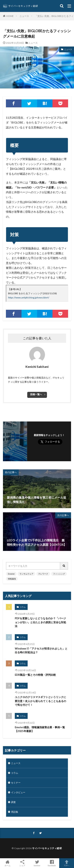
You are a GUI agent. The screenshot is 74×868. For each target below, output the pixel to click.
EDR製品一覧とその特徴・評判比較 (35, 675)
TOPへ (67, 863)
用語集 (15, 812)
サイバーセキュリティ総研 (47, 848)
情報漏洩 (12, 579)
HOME (10, 16)
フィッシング (59, 574)
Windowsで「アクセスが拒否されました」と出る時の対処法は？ (41, 651)
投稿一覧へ (36, 394)
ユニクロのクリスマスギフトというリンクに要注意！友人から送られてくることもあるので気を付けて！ (40, 701)
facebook (52, 863)
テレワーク (43, 574)
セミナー (16, 783)
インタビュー (18, 792)
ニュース (24, 16)
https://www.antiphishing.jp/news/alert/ (29, 298)
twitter (37, 863)
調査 (13, 802)
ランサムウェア (26, 574)
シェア (22, 863)
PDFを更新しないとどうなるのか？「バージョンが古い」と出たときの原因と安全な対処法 (40, 622)
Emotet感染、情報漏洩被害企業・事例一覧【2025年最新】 (40, 729)
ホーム (7, 863)
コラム (23, 607)
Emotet (11, 574)
